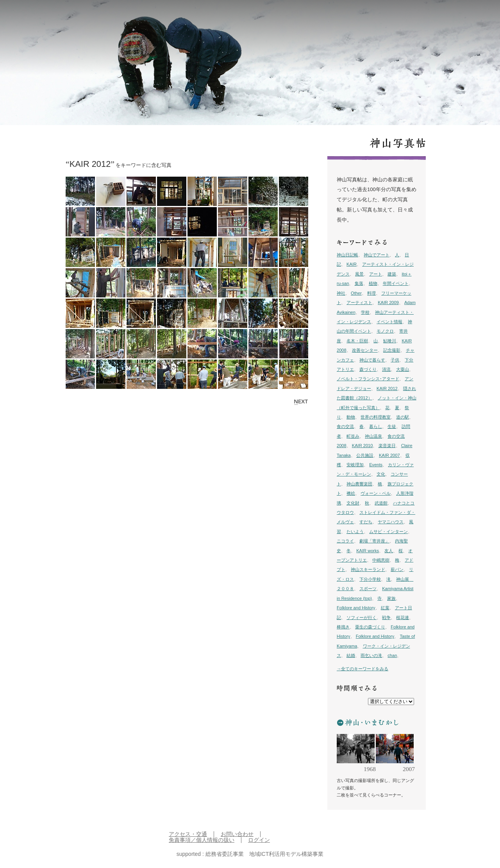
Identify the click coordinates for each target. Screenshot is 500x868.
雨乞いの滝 (371, 655)
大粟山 (403, 369)
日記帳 (337, 16)
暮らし (376, 426)
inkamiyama (61, 16)
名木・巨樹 (357, 341)
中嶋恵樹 (381, 560)
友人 (389, 551)
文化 (381, 474)
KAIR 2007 (389, 455)
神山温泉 (373, 436)
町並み (353, 436)
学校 (365, 312)
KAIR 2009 (388, 302)
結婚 (351, 655)
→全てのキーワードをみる (362, 669)
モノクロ (385, 331)
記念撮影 (392, 350)
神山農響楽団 (359, 484)
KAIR (352, 264)
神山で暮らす (372, 360)
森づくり (368, 369)
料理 (371, 293)
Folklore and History (356, 608)
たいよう (355, 532)
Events (376, 465)
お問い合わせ (237, 834)
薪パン (397, 569)
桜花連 (403, 617)
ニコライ (345, 541)
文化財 (353, 503)
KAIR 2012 (387, 388)
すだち (366, 522)
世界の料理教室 (376, 417)
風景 (359, 274)
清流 (386, 369)
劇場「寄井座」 (374, 541)
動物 (351, 417)
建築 (392, 274)
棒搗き (343, 627)
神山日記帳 (347, 255)
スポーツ (368, 589)
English (458, 16)
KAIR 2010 (362, 446)
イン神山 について (425, 16)
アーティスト (359, 302)
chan (392, 655)
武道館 (381, 503)
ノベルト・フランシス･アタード (368, 379)
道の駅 (403, 417)
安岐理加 (355, 465)
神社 (341, 293)
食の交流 (345, 426)
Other (356, 293)
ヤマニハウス (391, 522)
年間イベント (396, 283)
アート (376, 274)
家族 (391, 598)
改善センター (365, 350)
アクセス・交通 (188, 834)
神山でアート (377, 255)
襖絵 (351, 493)
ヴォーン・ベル (376, 493)
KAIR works (368, 551)
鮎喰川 (390, 341)
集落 (359, 283)
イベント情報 (389, 322)
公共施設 (365, 455)
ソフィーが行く (362, 617)
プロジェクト (385, 16)
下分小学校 (370, 579)
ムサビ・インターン (388, 532)
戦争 (386, 617)
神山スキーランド (368, 569)
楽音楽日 (387, 446)
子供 (395, 360)
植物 (373, 283)
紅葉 (385, 608)
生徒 (392, 426)
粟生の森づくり (370, 627)
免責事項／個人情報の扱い (202, 840)
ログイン (259, 840)
